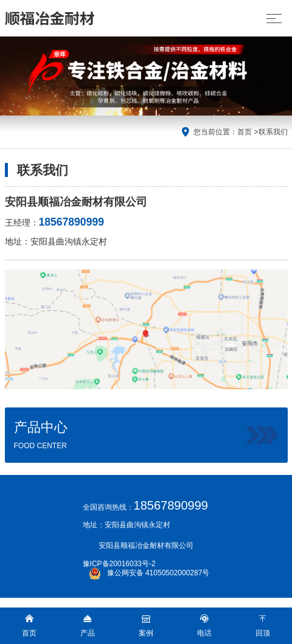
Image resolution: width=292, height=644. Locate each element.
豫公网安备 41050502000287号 (149, 573)
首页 (245, 132)
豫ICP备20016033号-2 (119, 564)
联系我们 (273, 132)
